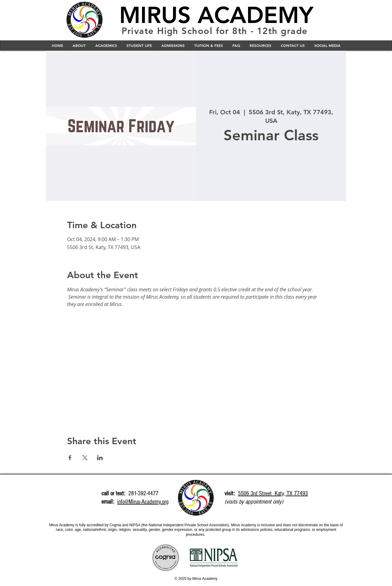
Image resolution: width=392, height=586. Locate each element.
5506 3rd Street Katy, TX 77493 (273, 493)
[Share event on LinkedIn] (100, 458)
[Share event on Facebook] (70, 458)
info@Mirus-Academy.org (143, 502)
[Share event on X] (85, 458)
